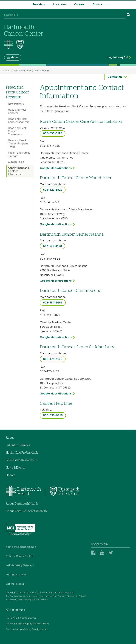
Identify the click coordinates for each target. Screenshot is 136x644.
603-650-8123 (53, 133)
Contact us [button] (115, 77)
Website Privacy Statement (20, 565)
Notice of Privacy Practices (20, 556)
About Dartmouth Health (22, 504)
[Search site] (65, 15)
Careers (79, 5)
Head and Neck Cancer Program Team (18, 144)
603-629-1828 (53, 190)
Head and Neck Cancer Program (32, 71)
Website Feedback (15, 584)
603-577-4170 (53, 246)
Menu (14, 58)
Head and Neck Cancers (17, 111)
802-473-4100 (53, 359)
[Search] (128, 15)
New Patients (16, 104)
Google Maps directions (56, 168)
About (10, 438)
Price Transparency (16, 575)
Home (6, 71)
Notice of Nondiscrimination (21, 547)
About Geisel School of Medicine (27, 511)
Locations (59, 5)
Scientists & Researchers (21, 460)
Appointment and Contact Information (19, 171)
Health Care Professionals (22, 453)
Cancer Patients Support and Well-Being (27, 624)
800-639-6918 (53, 415)
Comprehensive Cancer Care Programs (27, 630)
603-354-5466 (53, 303)
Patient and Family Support (19, 154)
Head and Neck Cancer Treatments (17, 131)
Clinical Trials (16, 162)
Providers (39, 5)
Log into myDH (118, 57)
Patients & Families (18, 445)
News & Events (15, 468)
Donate (97, 5)
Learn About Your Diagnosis (21, 618)
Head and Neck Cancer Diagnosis (19, 121)
